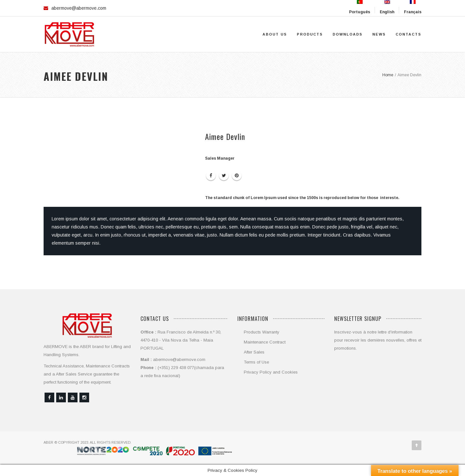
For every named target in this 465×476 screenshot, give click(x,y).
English (387, 7)
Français (413, 7)
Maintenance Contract (265, 342)
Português (360, 7)
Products (310, 34)
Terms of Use (256, 362)
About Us (275, 34)
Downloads (348, 34)
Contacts (408, 34)
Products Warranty (262, 332)
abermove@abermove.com (79, 8)
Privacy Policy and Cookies (271, 372)
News (379, 34)
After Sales (254, 352)
